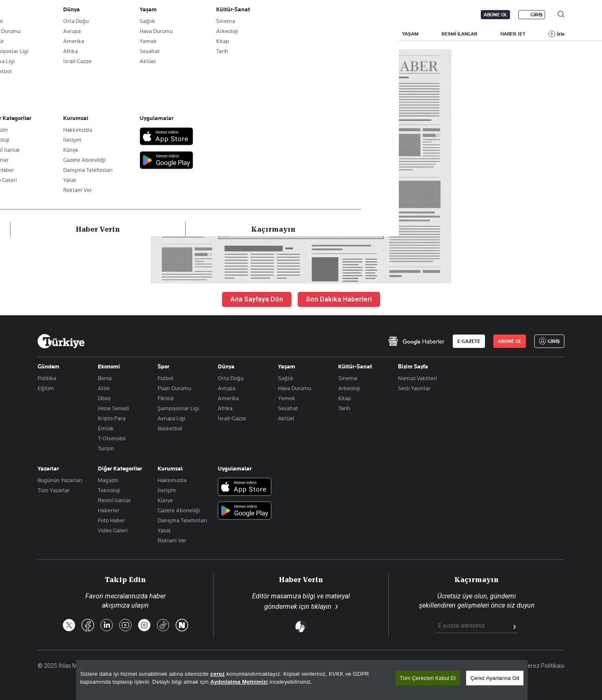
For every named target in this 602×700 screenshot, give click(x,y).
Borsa (105, 378)
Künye (165, 500)
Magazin (108, 480)
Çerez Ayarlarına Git (495, 678)
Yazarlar (48, 468)
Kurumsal (170, 468)
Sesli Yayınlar (414, 388)
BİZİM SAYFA (157, 34)
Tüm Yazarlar (54, 490)
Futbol (166, 378)
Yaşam (287, 366)
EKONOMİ (293, 34)
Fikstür (166, 398)
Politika (47, 378)
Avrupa (227, 388)
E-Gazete (80, 15)
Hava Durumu (295, 388)
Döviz (104, 398)
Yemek (287, 398)
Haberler (109, 510)
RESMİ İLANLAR (459, 34)
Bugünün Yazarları (60, 480)
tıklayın (321, 607)
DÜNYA (335, 34)
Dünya (226, 366)
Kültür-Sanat (355, 366)
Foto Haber (111, 520)
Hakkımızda (172, 480)
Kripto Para (112, 418)
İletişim (167, 490)
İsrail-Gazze (232, 418)
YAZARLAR (107, 34)
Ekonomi (109, 366)
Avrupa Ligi (171, 418)
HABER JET (513, 34)
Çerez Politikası (544, 666)
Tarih (344, 408)
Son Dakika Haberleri (339, 299)
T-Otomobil (112, 438)
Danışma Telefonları (182, 520)
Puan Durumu (174, 388)
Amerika (228, 398)
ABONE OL (495, 15)
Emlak (106, 428)
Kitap (345, 398)
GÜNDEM (204, 34)
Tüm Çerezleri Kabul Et (428, 678)
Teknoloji (109, 490)
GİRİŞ (537, 15)
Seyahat (288, 408)
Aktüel (286, 418)
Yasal (164, 530)
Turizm (106, 448)
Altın (104, 388)
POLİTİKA (248, 34)
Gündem (48, 366)
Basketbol (170, 428)
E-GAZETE (469, 341)
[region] (302, 680)
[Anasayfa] (61, 341)
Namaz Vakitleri (417, 378)
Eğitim (46, 388)
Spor (163, 366)
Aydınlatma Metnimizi (239, 682)
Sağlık (286, 378)
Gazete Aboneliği (132, 15)
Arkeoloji (349, 388)
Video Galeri (113, 530)
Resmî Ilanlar (114, 500)
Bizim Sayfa (413, 366)
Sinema (348, 378)
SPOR (373, 34)
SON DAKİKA (57, 34)
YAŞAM (410, 34)
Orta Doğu (231, 378)
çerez (218, 674)
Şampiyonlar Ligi (178, 408)
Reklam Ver (172, 540)
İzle (561, 34)
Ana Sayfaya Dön (257, 299)
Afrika (225, 408)
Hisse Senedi (114, 408)
